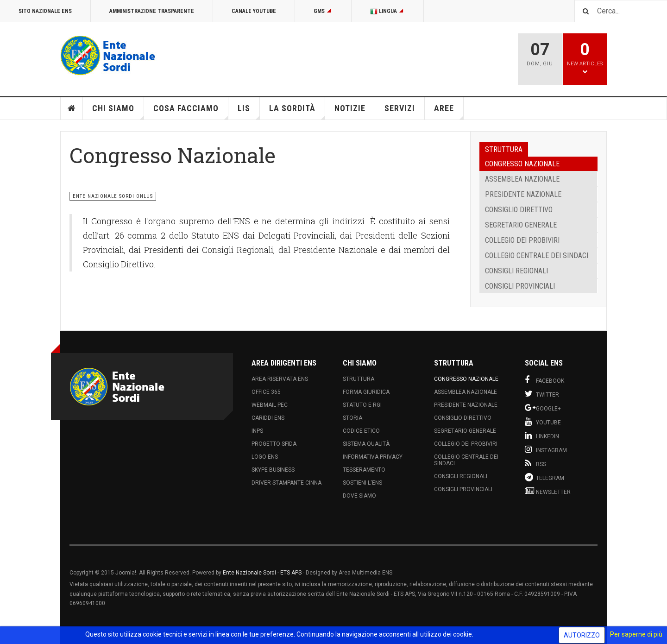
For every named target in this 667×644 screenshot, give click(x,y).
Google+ (543, 408)
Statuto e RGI (362, 405)
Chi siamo (118, 111)
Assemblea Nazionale (522, 179)
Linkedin (542, 436)
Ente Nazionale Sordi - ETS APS (262, 573)
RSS (535, 463)
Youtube (543, 422)
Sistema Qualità (366, 444)
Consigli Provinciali (520, 286)
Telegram (544, 477)
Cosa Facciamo (191, 111)
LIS (249, 111)
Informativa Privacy (373, 457)
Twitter (542, 394)
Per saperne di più (636, 634)
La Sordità (297, 111)
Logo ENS (265, 457)
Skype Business (273, 470)
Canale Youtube (254, 11)
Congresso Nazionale (522, 164)
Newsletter (548, 491)
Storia (352, 418)
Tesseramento (364, 470)
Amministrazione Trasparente (152, 11)
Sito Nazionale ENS (45, 11)
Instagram (546, 449)
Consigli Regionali (516, 271)
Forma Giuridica (366, 392)
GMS (323, 11)
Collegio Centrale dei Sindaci (537, 256)
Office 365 (266, 392)
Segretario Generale (521, 225)
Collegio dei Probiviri (522, 240)
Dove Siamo (359, 496)
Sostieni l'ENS (362, 483)
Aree (449, 111)
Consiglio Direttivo (519, 210)
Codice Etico (361, 431)
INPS (257, 431)
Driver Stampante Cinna (286, 483)
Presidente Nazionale (523, 194)
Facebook (544, 380)
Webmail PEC (270, 405)
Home (72, 108)
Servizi (400, 108)
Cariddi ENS (268, 418)
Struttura (359, 379)
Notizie (350, 108)
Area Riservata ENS (280, 379)
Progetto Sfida (274, 444)
